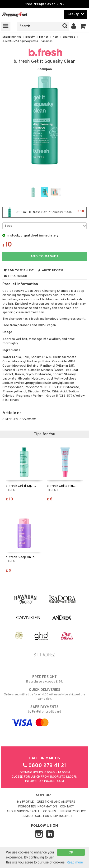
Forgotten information (38, 807)
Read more (75, 862)
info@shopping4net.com (44, 781)
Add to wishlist (19, 271)
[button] (83, 26)
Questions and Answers (56, 802)
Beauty (30, 37)
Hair (55, 37)
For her (44, 37)
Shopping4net (12, 37)
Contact (67, 807)
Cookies (50, 812)
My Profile (25, 802)
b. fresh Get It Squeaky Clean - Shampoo (27, 41)
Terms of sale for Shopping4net (46, 816)
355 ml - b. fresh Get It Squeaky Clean (44, 212)
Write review (51, 271)
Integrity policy (73, 812)
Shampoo (69, 37)
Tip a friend (16, 276)
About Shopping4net (23, 812)
